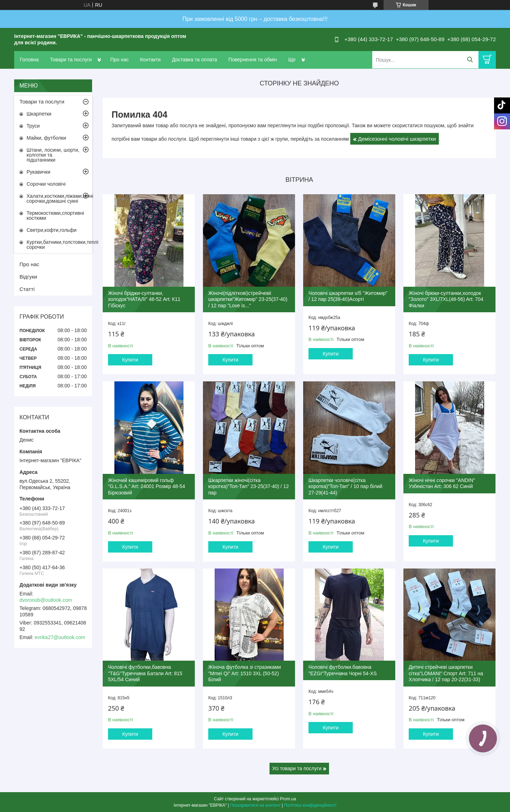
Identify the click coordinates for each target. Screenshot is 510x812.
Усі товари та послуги (297, 768)
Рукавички (38, 172)
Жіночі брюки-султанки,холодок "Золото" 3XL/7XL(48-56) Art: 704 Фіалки (446, 299)
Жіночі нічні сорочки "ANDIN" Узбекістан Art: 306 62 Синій (442, 483)
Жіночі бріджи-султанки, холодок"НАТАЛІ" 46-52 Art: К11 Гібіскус (144, 299)
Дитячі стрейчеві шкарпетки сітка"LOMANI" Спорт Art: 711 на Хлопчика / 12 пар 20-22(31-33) (446, 673)
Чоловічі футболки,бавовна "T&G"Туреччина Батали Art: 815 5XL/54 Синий (145, 673)
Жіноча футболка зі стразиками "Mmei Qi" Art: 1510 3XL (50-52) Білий (245, 673)
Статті (27, 289)
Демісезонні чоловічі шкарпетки (397, 139)
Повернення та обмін (253, 60)
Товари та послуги (71, 60)
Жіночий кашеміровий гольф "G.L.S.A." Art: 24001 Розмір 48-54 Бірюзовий (146, 486)
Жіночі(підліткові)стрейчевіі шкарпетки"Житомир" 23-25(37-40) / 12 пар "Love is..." (248, 299)
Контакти (150, 60)
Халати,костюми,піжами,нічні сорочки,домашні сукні (59, 198)
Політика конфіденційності (310, 805)
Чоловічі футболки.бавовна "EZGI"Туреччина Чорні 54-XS (343, 670)
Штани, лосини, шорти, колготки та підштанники (53, 155)
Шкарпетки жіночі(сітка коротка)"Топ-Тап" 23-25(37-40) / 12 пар (248, 486)
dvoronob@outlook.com (46, 600)
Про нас (119, 60)
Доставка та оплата (195, 60)
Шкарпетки (39, 114)
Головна (29, 60)
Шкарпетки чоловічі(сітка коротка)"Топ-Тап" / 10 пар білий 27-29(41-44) (345, 486)
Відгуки (28, 277)
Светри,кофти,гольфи (52, 230)
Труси (33, 126)
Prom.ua (288, 799)
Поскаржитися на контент (255, 805)
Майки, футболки (46, 138)
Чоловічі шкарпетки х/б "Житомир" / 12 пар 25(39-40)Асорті (348, 296)
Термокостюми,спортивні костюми (55, 215)
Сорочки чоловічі (46, 184)
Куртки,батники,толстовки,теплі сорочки (59, 245)
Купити (130, 360)
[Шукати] (470, 60)
